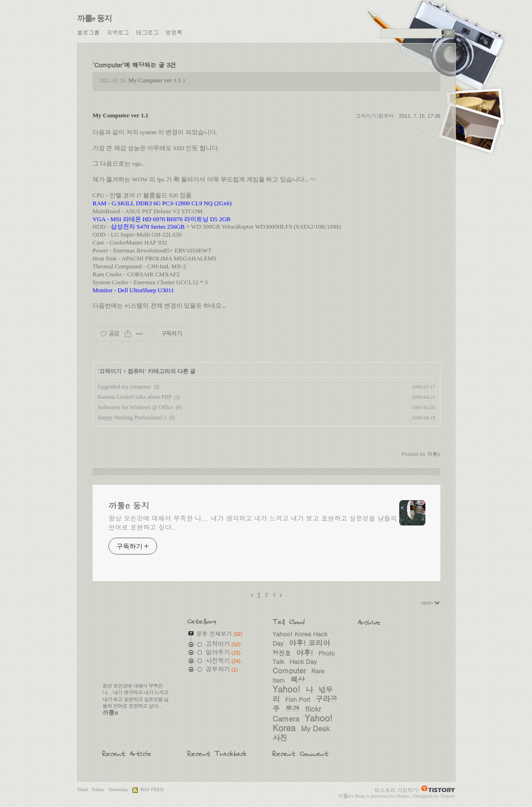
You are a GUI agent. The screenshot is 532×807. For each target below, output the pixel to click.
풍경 (292, 708)
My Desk (315, 728)
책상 (298, 679)
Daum (403, 796)
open (431, 602)
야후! (304, 652)
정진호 (282, 653)
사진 (280, 737)
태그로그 (147, 32)
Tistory (447, 796)
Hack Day (303, 661)
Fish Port (298, 699)
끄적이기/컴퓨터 (375, 116)
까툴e (344, 796)
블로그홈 (88, 32)
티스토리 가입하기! (397, 790)
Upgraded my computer (124, 387)
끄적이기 (110, 371)
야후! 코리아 (309, 642)
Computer (289, 670)
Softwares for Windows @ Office (135, 407)
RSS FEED (152, 789)
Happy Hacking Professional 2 (132, 418)
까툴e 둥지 (94, 18)
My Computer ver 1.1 (155, 80)
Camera (286, 718)
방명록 (174, 32)
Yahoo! (287, 689)
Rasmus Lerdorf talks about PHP (135, 397)
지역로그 (118, 32)
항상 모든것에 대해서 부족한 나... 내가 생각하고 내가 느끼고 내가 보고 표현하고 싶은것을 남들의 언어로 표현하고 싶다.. (253, 522)
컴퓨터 (136, 371)
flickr (313, 708)
